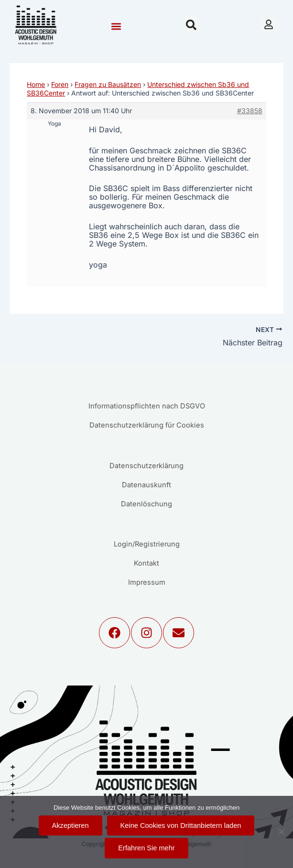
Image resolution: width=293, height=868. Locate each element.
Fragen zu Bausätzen (108, 84)
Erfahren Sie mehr (146, 848)
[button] (116, 26)
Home (36, 84)
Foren (60, 84)
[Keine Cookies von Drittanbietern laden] (281, 832)
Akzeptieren (71, 825)
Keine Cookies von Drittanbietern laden (181, 825)
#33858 (250, 111)
